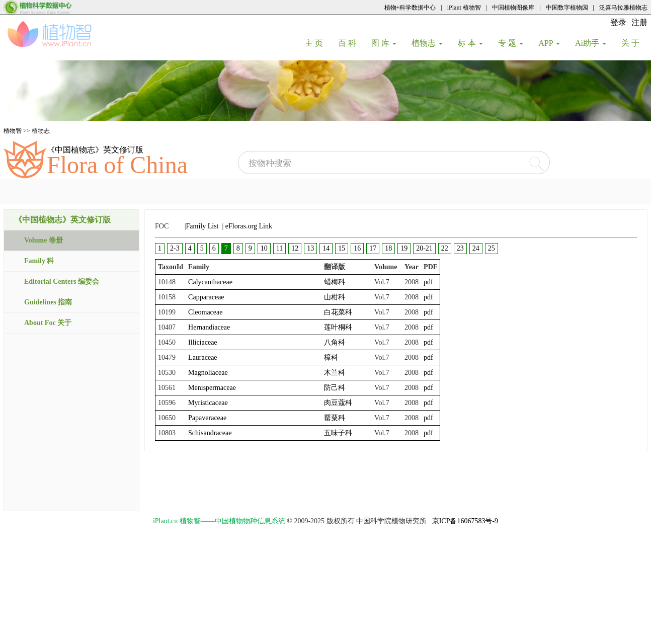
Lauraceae (203, 357)
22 (445, 248)
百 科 (351, 43)
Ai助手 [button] (591, 43)
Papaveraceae (207, 418)
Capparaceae (206, 297)
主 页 (318, 43)
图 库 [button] (384, 43)
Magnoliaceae (208, 373)
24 (476, 248)
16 (357, 248)
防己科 (335, 388)
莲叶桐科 (338, 327)
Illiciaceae (203, 342)
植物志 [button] (427, 43)
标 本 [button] (470, 43)
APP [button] (549, 43)
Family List (202, 226)
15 (342, 248)
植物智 (13, 131)
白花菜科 (338, 312)
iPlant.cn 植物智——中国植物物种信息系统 (219, 521)
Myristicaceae (208, 403)
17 (373, 248)
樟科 (331, 357)
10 (264, 248)
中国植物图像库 (513, 8)
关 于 (634, 43)
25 (492, 248)
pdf (428, 282)
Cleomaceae (205, 312)
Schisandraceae (210, 433)
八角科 (335, 342)
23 (460, 248)
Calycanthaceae (210, 282)
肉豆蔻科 (338, 403)
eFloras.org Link (249, 226)
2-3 (175, 248)
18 (388, 248)
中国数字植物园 (567, 8)
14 (326, 248)
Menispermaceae (212, 388)
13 (310, 248)
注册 (639, 22)
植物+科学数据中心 (410, 8)
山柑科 (335, 297)
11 (279, 248)
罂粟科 (335, 418)
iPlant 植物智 (464, 8)
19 (404, 248)
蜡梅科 (335, 282)
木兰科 (335, 373)
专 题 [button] (511, 43)
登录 (618, 22)
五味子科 (338, 433)
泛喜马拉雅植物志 (623, 8)
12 (295, 248)
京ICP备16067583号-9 (465, 521)
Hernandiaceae (209, 327)
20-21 (424, 248)
